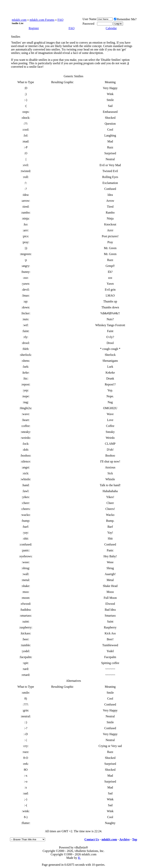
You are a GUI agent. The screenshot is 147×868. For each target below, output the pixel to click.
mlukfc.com (19, 20)
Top (135, 839)
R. (79, 858)
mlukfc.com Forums (42, 20)
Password (88, 24)
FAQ (60, 20)
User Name (89, 19)
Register (34, 28)
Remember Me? (125, 19)
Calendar (111, 28)
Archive (124, 839)
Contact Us (92, 839)
